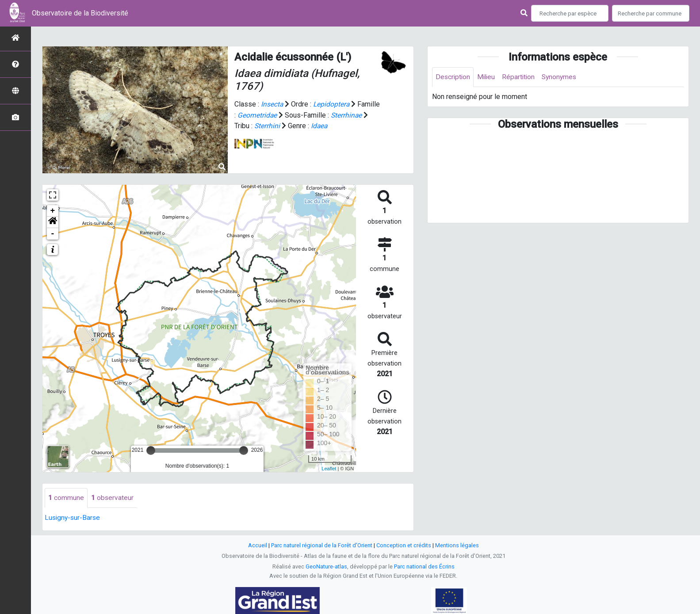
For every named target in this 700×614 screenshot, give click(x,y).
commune (66, 498)
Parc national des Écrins (424, 566)
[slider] (151, 450)
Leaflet (329, 469)
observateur (113, 498)
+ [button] (53, 211)
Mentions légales (457, 545)
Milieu (488, 77)
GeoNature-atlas (326, 566)
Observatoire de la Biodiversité (80, 13)
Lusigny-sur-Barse (73, 518)
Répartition (521, 77)
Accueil (258, 545)
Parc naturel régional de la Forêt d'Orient (322, 545)
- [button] (53, 234)
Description (453, 77)
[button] (53, 222)
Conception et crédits (404, 545)
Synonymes (563, 77)
